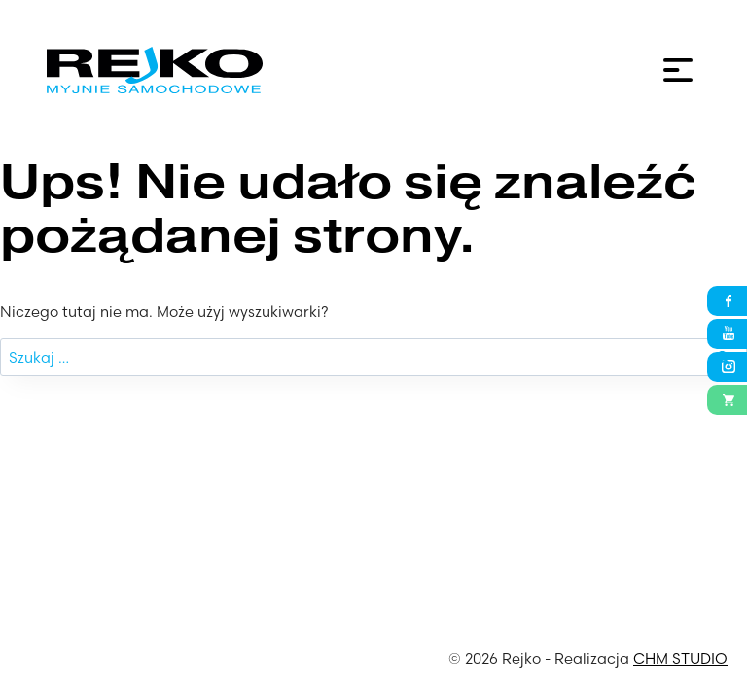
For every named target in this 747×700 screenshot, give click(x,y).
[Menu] (678, 70)
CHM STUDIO (680, 659)
